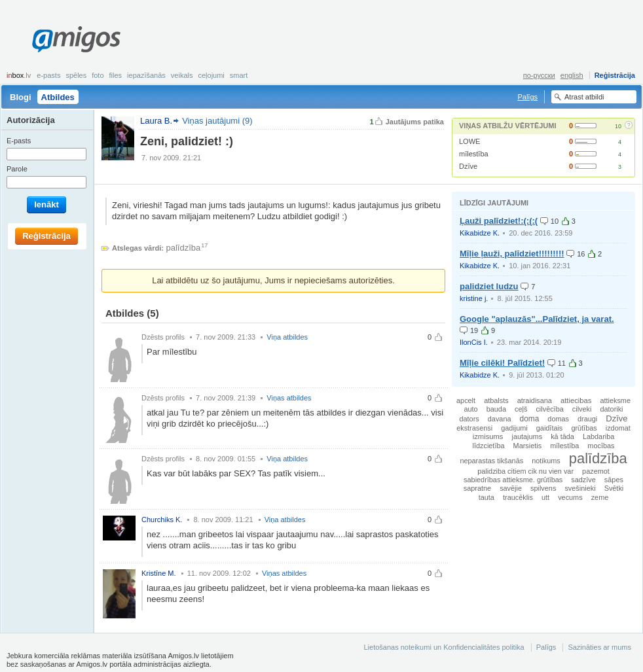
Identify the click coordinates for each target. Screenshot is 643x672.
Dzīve (468, 166)
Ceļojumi (211, 75)
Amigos (76, 39)
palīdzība (184, 248)
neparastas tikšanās (491, 461)
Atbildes (58, 97)
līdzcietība (489, 446)
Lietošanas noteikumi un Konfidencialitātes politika (444, 647)
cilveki (582, 409)
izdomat (618, 428)
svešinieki (580, 488)
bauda (496, 409)
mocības (601, 446)
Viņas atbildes (289, 398)
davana (500, 419)
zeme (600, 497)
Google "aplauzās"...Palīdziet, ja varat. (537, 319)
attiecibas (576, 400)
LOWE (469, 141)
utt (545, 497)
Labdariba (598, 436)
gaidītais (550, 428)
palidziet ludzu (489, 286)
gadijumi (514, 428)
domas (558, 419)
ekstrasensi (474, 428)
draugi (587, 419)
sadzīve (583, 480)
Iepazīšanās (146, 75)
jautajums (527, 436)
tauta (487, 497)
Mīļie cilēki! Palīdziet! (502, 363)
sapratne (477, 488)
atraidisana (535, 400)
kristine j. (474, 298)
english (572, 75)
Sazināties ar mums (599, 647)
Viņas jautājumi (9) (217, 121)
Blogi (21, 97)
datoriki (611, 409)
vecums (570, 497)
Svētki (614, 488)
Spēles (76, 75)
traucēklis (518, 497)
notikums (546, 461)
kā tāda (562, 436)
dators (469, 419)
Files (116, 75)
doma (530, 419)
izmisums (488, 436)
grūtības (584, 428)
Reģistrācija (615, 75)
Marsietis (528, 446)
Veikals (182, 75)
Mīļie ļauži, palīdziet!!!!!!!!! (512, 254)
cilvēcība (549, 409)
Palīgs (527, 97)
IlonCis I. (474, 342)
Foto (98, 75)
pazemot (596, 471)
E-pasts (48, 75)
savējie (511, 488)
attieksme (615, 400)
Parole (17, 169)
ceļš (521, 409)
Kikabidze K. (480, 233)
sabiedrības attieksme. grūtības (513, 480)
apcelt (466, 400)
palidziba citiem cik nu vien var (525, 471)
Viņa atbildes (287, 337)
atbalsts (496, 400)
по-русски (539, 75)
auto (470, 409)
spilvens (543, 488)
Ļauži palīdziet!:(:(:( (499, 221)
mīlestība (474, 154)
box (19, 75)
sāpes (614, 480)
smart (239, 75)
